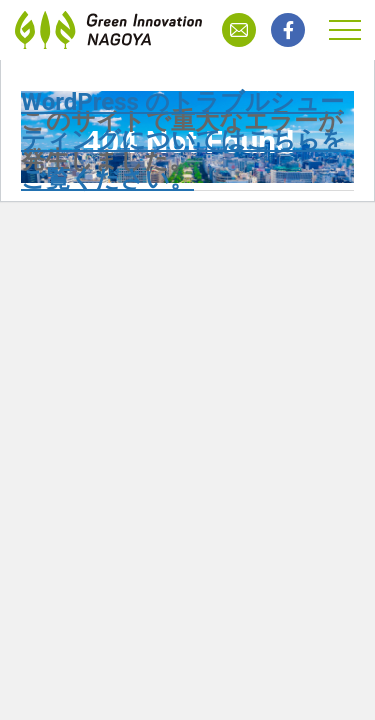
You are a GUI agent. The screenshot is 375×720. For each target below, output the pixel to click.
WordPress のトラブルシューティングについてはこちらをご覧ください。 (183, 140)
